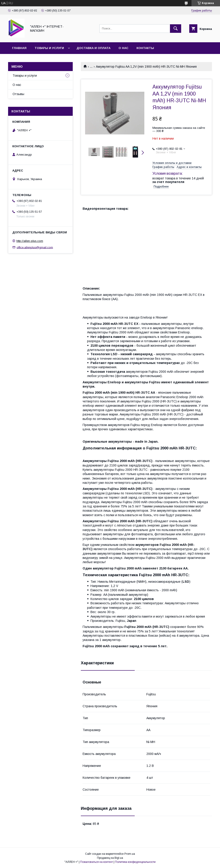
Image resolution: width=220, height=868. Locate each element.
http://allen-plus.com (30, 241)
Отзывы (18, 94)
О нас (123, 48)
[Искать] (176, 29)
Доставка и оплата (93, 48)
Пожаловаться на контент (97, 862)
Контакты (145, 48)
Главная (19, 48)
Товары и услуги (49, 48)
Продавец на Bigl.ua (110, 858)
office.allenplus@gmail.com (35, 247)
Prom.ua (130, 854)
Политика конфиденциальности (135, 862)
